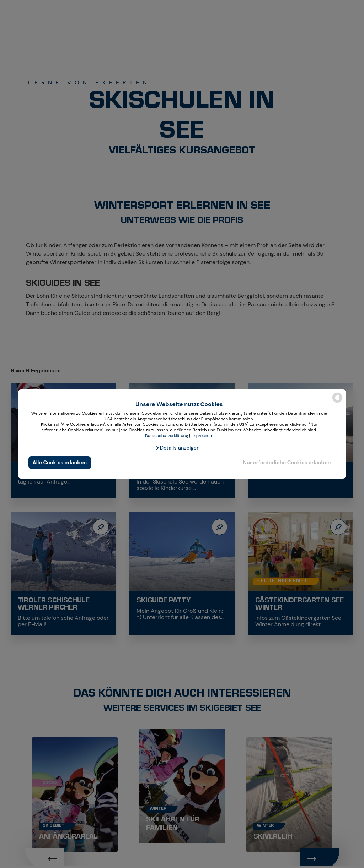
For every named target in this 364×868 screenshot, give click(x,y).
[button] (177, 448)
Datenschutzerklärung (167, 436)
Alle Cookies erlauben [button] (60, 463)
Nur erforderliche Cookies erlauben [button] (287, 463)
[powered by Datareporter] (337, 402)
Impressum (202, 436)
